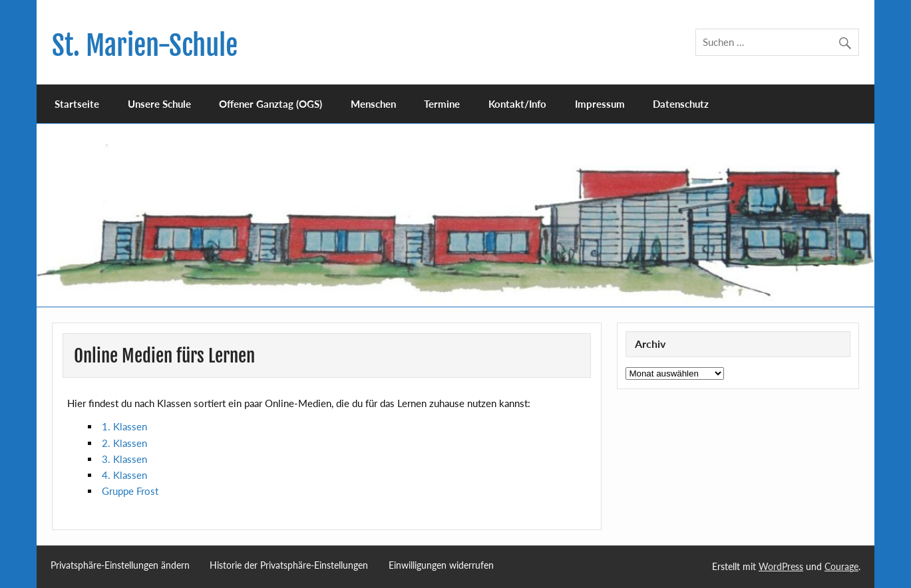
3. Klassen (124, 459)
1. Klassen (124, 426)
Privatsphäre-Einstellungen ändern (120, 565)
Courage (841, 566)
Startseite (77, 104)
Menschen (373, 104)
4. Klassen (124, 475)
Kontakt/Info (517, 104)
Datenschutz (681, 104)
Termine (442, 104)
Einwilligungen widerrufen (441, 565)
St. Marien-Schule (145, 46)
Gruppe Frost (130, 491)
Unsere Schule (159, 104)
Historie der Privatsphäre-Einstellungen (289, 565)
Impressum (600, 104)
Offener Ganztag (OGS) (271, 104)
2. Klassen (124, 443)
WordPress (781, 566)
